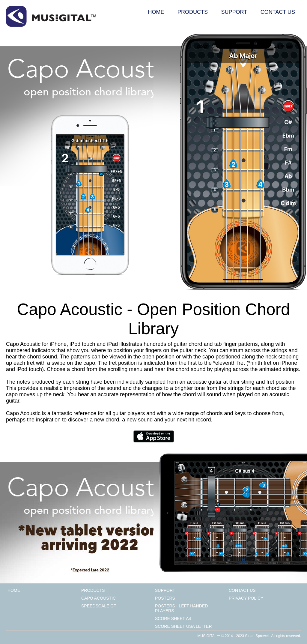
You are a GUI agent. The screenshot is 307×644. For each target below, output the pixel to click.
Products (193, 12)
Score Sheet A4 (173, 619)
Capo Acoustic (98, 598)
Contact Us (278, 12)
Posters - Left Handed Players (181, 608)
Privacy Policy (246, 598)
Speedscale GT (99, 606)
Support (234, 12)
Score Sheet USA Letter (183, 626)
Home (156, 12)
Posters (165, 598)
